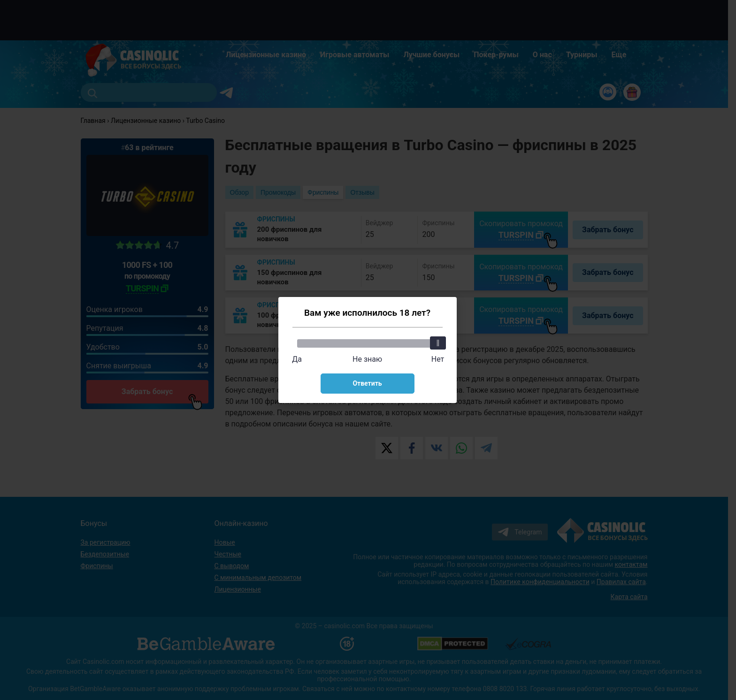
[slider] (438, 343)
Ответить (367, 383)
